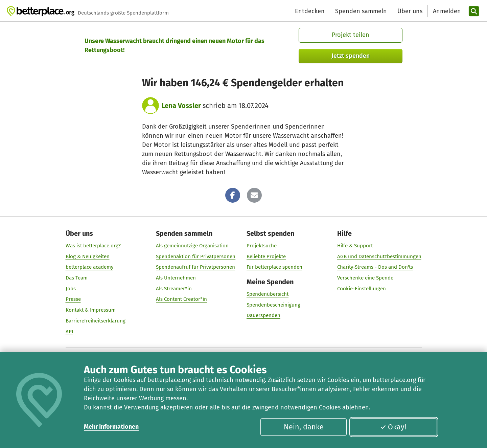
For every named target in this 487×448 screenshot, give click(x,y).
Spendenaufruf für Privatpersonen (195, 267)
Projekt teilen (351, 35)
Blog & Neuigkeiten (88, 256)
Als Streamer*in (174, 289)
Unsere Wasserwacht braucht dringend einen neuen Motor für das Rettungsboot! (175, 46)
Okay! (393, 427)
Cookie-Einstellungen (362, 289)
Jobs (71, 289)
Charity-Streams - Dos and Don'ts (375, 267)
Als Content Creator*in (181, 299)
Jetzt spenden (351, 56)
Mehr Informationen (111, 427)
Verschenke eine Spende (365, 278)
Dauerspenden (263, 315)
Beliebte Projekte (266, 256)
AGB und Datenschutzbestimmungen (379, 256)
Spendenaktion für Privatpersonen (196, 256)
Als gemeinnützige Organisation (192, 246)
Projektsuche (262, 246)
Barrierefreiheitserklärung (96, 321)
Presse (73, 299)
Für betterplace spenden (274, 267)
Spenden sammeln (361, 11)
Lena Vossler (181, 106)
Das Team (77, 278)
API (69, 332)
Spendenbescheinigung (273, 305)
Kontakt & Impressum (91, 310)
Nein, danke (304, 427)
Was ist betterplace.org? (93, 246)
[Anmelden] (446, 11)
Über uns (410, 11)
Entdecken (310, 11)
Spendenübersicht (268, 294)
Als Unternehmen (176, 278)
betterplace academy (89, 267)
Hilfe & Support (355, 246)
